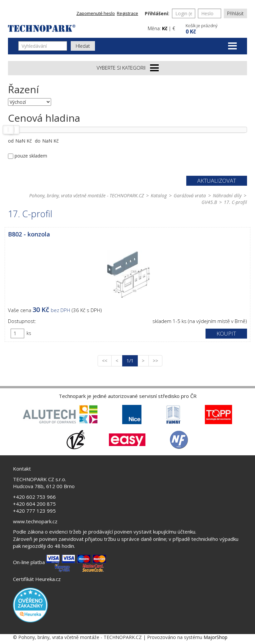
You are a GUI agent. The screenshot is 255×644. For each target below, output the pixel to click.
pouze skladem (31, 156)
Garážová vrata (190, 195)
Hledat (83, 46)
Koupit (226, 333)
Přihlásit (235, 13)
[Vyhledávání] (43, 46)
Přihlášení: (157, 13)
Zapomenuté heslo (96, 13)
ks (29, 333)
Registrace (127, 13)
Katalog (159, 195)
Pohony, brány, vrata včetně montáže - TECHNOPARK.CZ (86, 195)
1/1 (132, 360)
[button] (215, 28)
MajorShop (215, 637)
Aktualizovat (217, 181)
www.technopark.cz (35, 521)
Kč (165, 28)
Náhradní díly (227, 195)
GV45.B (209, 202)
